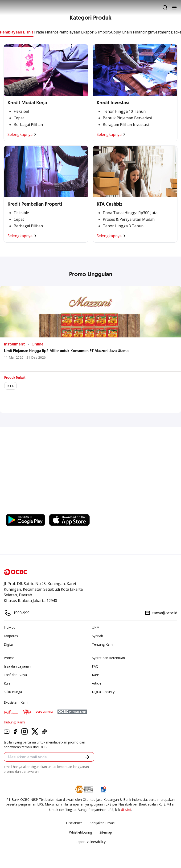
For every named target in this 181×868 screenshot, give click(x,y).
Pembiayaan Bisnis (17, 32)
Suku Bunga (13, 692)
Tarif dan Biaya (15, 675)
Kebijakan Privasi (102, 823)
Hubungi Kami (14, 722)
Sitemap (106, 832)
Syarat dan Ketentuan (108, 658)
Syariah (97, 636)
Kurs (7, 683)
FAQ (95, 666)
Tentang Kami (103, 644)
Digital (9, 644)
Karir (95, 675)
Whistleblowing (80, 832)
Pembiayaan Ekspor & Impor (84, 32)
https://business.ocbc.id (28, 509)
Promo (9, 658)
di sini (126, 810)
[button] (87, 757)
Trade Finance (46, 32)
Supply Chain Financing (129, 32)
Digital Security (103, 692)
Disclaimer (74, 823)
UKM (96, 627)
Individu (10, 627)
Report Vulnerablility (90, 842)
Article (97, 683)
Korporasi (11, 636)
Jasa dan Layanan (17, 666)
